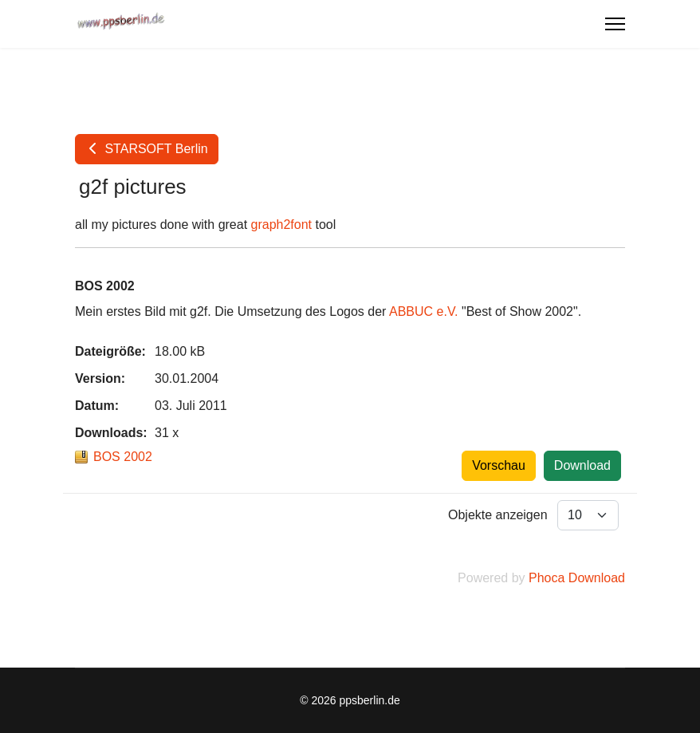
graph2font (282, 225)
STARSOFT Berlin (147, 149)
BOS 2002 (123, 457)
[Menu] (615, 24)
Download (582, 465)
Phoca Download (577, 578)
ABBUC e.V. (424, 311)
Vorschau (499, 465)
